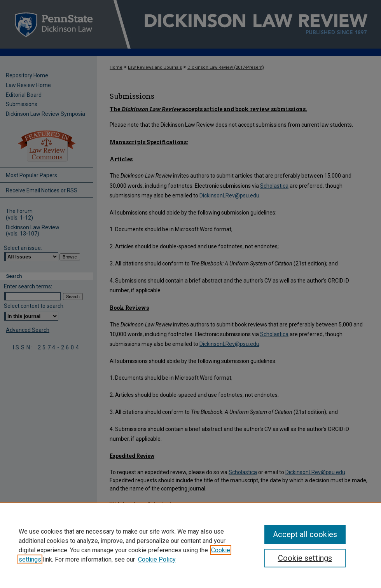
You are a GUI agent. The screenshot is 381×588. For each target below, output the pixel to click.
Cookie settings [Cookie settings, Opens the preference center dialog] (305, 558)
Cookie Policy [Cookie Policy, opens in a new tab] (157, 559)
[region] (190, 545)
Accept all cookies (305, 534)
